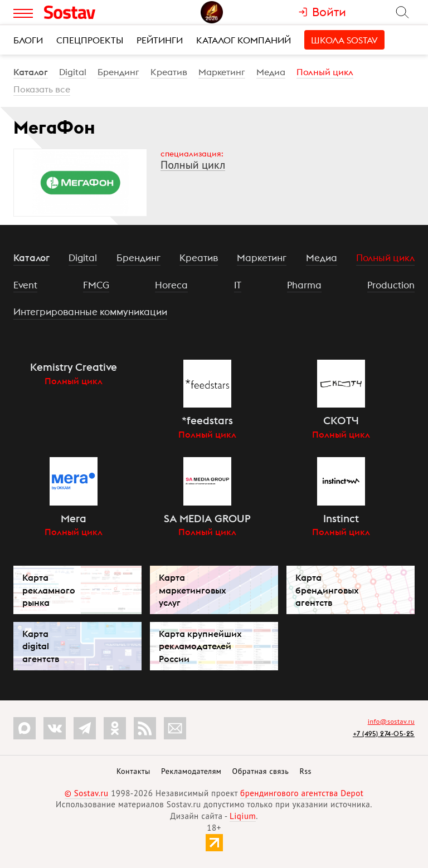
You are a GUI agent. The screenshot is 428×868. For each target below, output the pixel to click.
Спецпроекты (90, 40)
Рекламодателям (191, 771)
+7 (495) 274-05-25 (384, 734)
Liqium (243, 816)
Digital (73, 72)
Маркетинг (222, 72)
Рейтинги (160, 40)
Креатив (169, 72)
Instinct (341, 518)
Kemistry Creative (74, 367)
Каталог (31, 72)
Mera (74, 518)
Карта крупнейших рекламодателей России (200, 646)
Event (25, 285)
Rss (306, 771)
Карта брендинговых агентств (327, 590)
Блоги (28, 40)
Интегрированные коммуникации (90, 312)
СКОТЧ (341, 420)
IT (238, 285)
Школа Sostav (344, 40)
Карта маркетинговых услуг (193, 590)
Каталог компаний (244, 40)
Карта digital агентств (41, 646)
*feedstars (207, 420)
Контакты (133, 771)
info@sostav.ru (391, 721)
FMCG (96, 285)
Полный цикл (325, 72)
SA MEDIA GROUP (207, 518)
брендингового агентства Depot (302, 793)
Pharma (304, 285)
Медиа (271, 72)
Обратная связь (261, 771)
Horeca (171, 285)
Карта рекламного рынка (49, 590)
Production (391, 285)
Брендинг (118, 72)
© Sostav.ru (87, 793)
